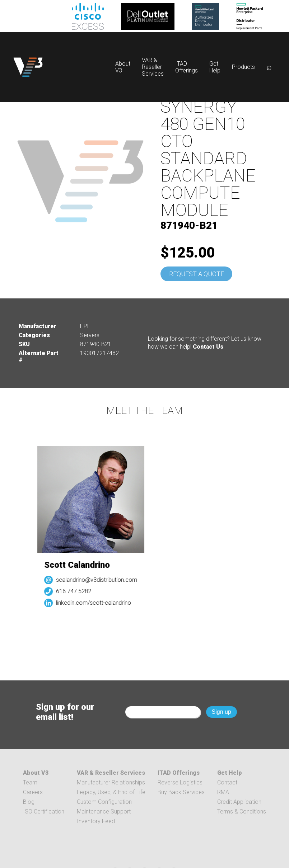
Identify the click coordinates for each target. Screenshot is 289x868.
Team (30, 782)
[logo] (28, 67)
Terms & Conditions (242, 812)
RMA (223, 792)
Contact (227, 782)
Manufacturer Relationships (111, 782)
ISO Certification (44, 812)
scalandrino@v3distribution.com (98, 580)
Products (243, 67)
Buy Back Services (181, 792)
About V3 (36, 773)
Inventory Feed (96, 821)
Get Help (215, 67)
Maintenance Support (104, 812)
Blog (29, 802)
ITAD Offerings (187, 67)
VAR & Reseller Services (153, 67)
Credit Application (239, 802)
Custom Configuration (104, 802)
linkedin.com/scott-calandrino (95, 603)
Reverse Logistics (180, 782)
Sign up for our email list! (65, 712)
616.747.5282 (75, 591)
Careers (33, 792)
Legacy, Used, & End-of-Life (111, 792)
